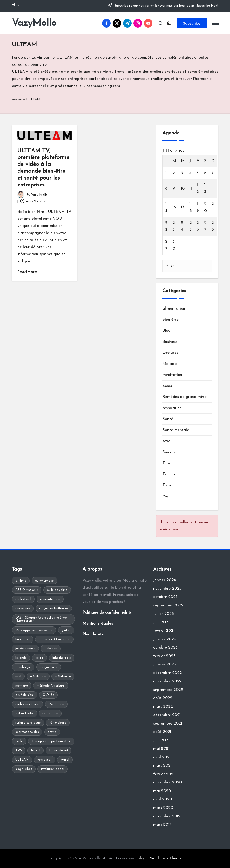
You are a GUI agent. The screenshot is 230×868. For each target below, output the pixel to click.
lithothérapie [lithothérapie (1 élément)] (62, 658)
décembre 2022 (168, 673)
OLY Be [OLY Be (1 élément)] (48, 695)
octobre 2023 (165, 647)
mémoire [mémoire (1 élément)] (22, 686)
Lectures (170, 353)
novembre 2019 (167, 816)
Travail (168, 485)
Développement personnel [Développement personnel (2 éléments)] (34, 630)
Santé (168, 419)
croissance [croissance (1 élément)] (23, 608)
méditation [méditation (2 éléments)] (38, 676)
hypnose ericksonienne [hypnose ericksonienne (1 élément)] (54, 639)
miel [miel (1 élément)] (18, 676)
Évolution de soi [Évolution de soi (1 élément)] (53, 769)
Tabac (168, 463)
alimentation (174, 308)
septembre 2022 (168, 690)
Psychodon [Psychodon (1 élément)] (56, 704)
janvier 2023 (165, 664)
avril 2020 (163, 799)
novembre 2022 (167, 681)
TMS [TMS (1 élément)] (19, 751)
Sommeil (170, 452)
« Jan (170, 266)
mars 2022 (163, 707)
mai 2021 (161, 749)
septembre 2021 (168, 723)
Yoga (167, 496)
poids (167, 386)
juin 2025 (162, 622)
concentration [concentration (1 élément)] (50, 599)
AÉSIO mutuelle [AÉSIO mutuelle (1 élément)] (27, 590)
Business (170, 342)
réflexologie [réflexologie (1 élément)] (58, 723)
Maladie (170, 364)
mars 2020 (163, 808)
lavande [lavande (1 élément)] (21, 658)
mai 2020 (162, 791)
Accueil (17, 100)
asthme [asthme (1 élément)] (21, 581)
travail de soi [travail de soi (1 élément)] (58, 751)
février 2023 (164, 656)
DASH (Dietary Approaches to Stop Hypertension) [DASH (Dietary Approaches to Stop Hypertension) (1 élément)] (41, 619)
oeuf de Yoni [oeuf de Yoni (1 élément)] (25, 695)
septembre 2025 (168, 605)
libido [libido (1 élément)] (39, 658)
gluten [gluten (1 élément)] (66, 630)
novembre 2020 (168, 782)
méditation (172, 375)
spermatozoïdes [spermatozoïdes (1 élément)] (27, 732)
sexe (166, 441)
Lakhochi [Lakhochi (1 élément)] (51, 649)
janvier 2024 (165, 639)
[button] (192, 23)
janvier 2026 (165, 580)
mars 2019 (162, 825)
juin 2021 (161, 740)
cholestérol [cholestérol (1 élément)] (23, 599)
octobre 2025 (165, 597)
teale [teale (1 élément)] (19, 741)
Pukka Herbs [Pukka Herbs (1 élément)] (24, 713)
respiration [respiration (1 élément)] (50, 713)
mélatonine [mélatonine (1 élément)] (63, 676)
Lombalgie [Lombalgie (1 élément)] (23, 667)
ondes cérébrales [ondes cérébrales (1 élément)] (28, 704)
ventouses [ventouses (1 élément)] (45, 760)
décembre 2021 (167, 715)
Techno (169, 474)
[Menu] (215, 23)
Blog (166, 331)
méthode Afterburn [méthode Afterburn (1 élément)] (51, 686)
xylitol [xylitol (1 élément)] (65, 760)
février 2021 (164, 774)
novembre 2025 (167, 589)
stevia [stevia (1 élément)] (52, 732)
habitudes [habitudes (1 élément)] (23, 639)
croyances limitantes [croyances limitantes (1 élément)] (54, 608)
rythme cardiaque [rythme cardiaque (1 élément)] (28, 723)
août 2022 (163, 698)
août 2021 (162, 732)
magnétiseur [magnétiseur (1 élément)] (49, 667)
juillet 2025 (163, 614)
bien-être (170, 320)
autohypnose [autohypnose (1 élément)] (44, 581)
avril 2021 (162, 757)
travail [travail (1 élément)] (35, 751)
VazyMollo (34, 23)
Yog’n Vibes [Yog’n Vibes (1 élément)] (24, 769)
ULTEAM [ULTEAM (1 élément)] (22, 760)
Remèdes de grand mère (184, 397)
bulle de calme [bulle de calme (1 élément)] (57, 590)
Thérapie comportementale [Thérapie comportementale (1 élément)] (51, 741)
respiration (172, 408)
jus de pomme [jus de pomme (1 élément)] (25, 649)
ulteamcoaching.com (102, 86)
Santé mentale (176, 430)
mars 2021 (162, 765)
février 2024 (164, 631)
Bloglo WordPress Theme (159, 858)
